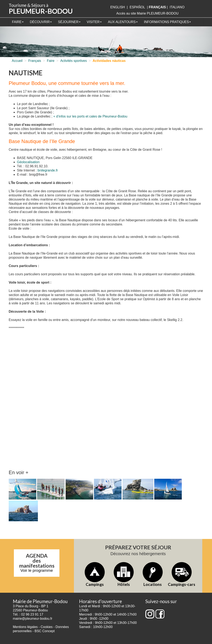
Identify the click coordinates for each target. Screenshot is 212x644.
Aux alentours (123, 22)
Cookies (47, 627)
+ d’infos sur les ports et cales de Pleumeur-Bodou (90, 116)
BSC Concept (45, 631)
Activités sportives (73, 61)
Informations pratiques (167, 22)
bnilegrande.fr (48, 170)
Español (137, 7)
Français (35, 61)
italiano (177, 7)
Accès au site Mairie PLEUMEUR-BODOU (148, 13)
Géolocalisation (28, 162)
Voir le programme (37, 570)
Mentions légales (25, 627)
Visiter (94, 22)
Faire (18, 22)
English (118, 7)
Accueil (17, 61)
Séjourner (69, 22)
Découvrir (41, 22)
